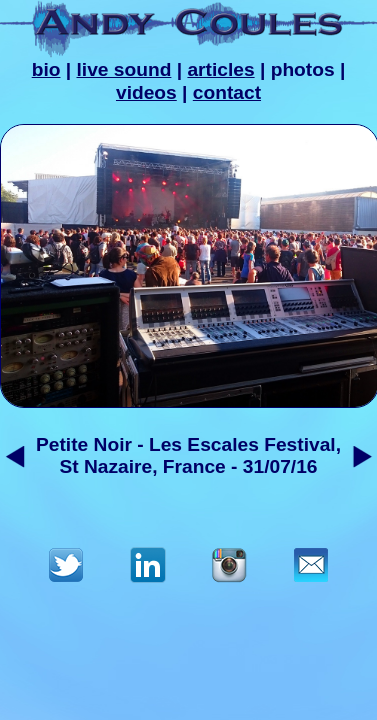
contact (227, 92)
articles (220, 69)
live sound (124, 69)
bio (46, 69)
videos (146, 92)
